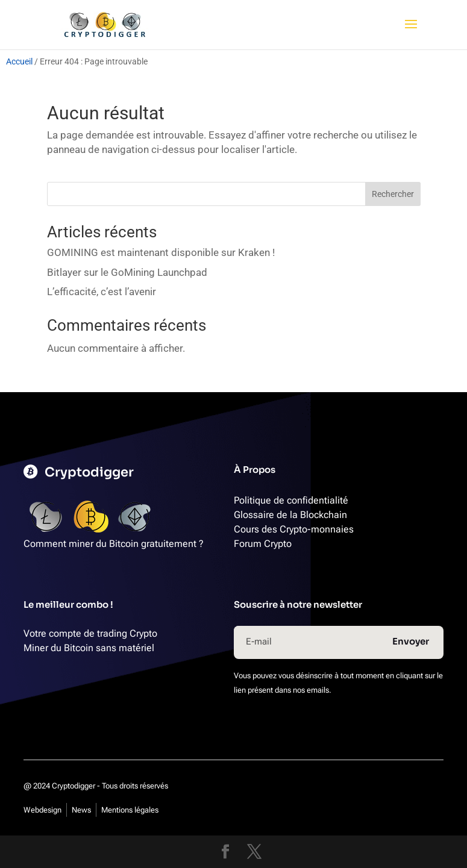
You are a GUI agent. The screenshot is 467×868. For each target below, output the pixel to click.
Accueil (19, 61)
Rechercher (393, 194)
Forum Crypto (263, 544)
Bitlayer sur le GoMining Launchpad (127, 272)
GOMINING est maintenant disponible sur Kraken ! (161, 252)
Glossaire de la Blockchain (290, 515)
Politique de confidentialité (291, 500)
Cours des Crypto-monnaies (294, 529)
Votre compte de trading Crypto (90, 633)
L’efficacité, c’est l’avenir (102, 292)
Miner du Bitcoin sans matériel (89, 648)
